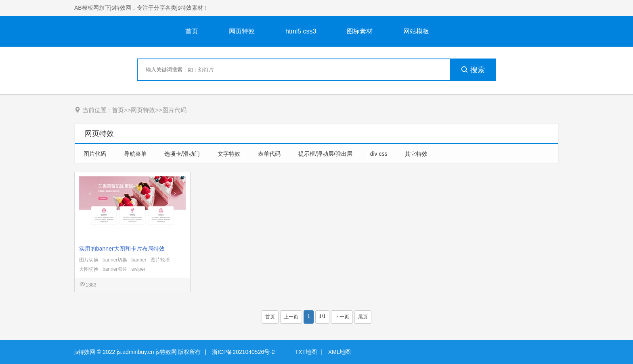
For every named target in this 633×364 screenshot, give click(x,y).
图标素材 (360, 31)
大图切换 (89, 269)
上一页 (291, 317)
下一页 (342, 317)
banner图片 (115, 269)
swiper (138, 269)
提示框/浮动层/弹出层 (326, 154)
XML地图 (340, 352)
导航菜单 (136, 154)
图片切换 (89, 260)
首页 (192, 31)
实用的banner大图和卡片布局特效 (122, 249)
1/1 (322, 316)
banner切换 (115, 260)
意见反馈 (616, 339)
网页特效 (242, 31)
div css (380, 154)
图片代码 (174, 110)
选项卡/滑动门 (183, 154)
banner (139, 260)
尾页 (363, 317)
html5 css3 (301, 31)
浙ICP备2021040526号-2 (243, 352)
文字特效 (230, 154)
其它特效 (417, 154)
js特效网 (85, 352)
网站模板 (416, 31)
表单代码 (270, 154)
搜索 (473, 70)
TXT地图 (306, 352)
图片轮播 (160, 260)
